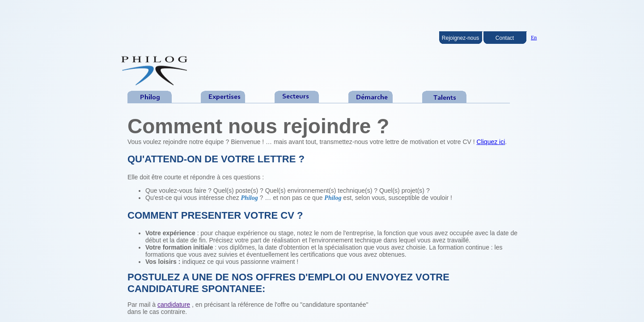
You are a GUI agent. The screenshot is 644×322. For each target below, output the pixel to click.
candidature (174, 305)
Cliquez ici (491, 142)
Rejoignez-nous (460, 38)
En (534, 38)
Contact (505, 38)
